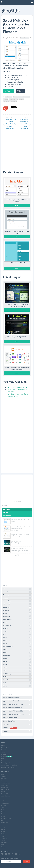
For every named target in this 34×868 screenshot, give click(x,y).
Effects (17, 613)
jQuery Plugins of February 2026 (17, 704)
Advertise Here (17, 501)
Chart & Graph (17, 601)
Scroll (17, 659)
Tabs (17, 671)
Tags (6, 512)
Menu (17, 641)
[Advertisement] (17, 150)
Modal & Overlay (17, 647)
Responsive (17, 656)
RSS (2, 761)
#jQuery (21, 99)
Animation (17, 592)
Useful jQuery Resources (17, 718)
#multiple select (25, 97)
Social (17, 665)
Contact (17, 731)
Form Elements (24, 38)
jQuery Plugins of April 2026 (17, 698)
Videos (3, 752)
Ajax (17, 589)
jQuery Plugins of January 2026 (17, 708)
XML (17, 683)
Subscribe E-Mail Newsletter (9, 765)
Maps (17, 635)
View (22, 205)
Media (17, 638)
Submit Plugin (5, 748)
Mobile (17, 644)
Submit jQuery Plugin (17, 721)
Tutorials (7, 516)
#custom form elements (10, 101)
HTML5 (17, 628)
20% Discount (13, 728)
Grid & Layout (17, 625)
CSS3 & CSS (17, 604)
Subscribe (26, 861)
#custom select (13, 99)
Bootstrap (17, 595)
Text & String (17, 674)
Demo (20, 91)
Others (17, 650)
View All (22, 555)
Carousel (17, 598)
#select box (9, 97)
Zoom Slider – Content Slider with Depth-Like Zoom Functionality (23, 124)
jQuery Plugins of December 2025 (17, 711)
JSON (17, 631)
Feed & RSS (17, 616)
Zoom (17, 686)
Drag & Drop (17, 610)
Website (9, 91)
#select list (16, 97)
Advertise (17, 728)
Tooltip (17, 677)
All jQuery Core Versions (8, 767)
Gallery (17, 622)
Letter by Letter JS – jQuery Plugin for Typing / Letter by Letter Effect (11, 124)
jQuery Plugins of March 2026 (17, 387)
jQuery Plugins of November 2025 (17, 714)
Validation (17, 680)
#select (6, 99)
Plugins (7, 509)
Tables (17, 668)
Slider (17, 662)
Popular (4, 754)
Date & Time (17, 607)
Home (3, 746)
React (17, 653)
